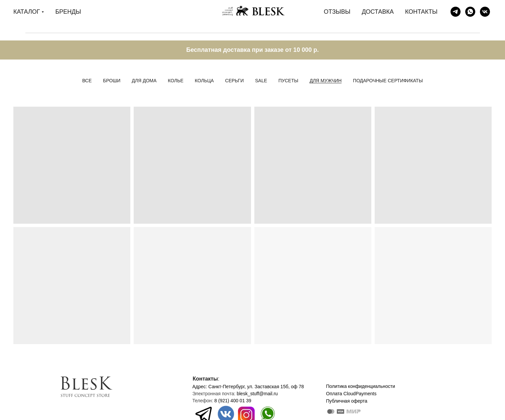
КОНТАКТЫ (421, 12)
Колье (175, 81)
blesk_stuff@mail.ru (257, 394)
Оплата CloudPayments (351, 394)
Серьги (235, 81)
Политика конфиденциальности (361, 386)
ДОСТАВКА (378, 12)
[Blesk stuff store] (456, 12)
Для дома (144, 81)
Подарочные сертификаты (388, 81)
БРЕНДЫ (68, 12)
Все (87, 81)
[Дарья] (470, 12)
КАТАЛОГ (27, 12)
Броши (112, 81)
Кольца (204, 81)
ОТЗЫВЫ (337, 12)
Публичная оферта (347, 401)
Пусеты (288, 81)
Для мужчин (326, 81)
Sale (261, 81)
